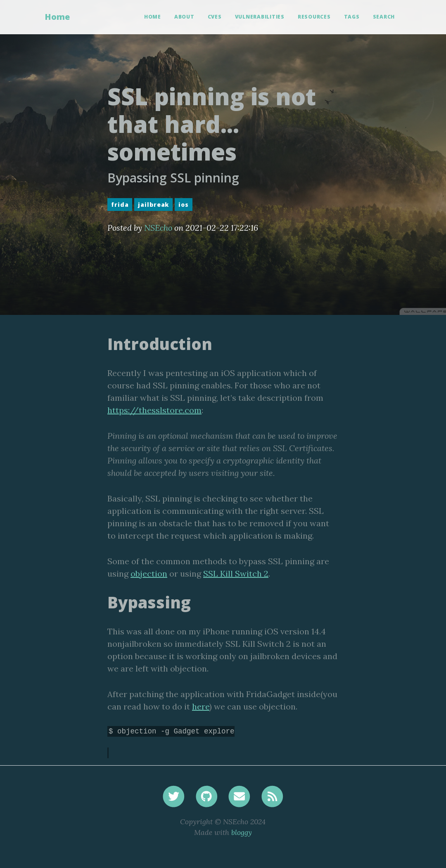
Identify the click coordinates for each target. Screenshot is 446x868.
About (184, 17)
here (201, 706)
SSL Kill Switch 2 (236, 574)
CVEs (215, 17)
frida (120, 205)
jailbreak (153, 205)
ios (184, 205)
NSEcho (158, 228)
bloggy (242, 832)
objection (149, 574)
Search (384, 17)
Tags (352, 17)
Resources (314, 17)
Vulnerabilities (260, 17)
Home (57, 17)
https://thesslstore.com (154, 410)
